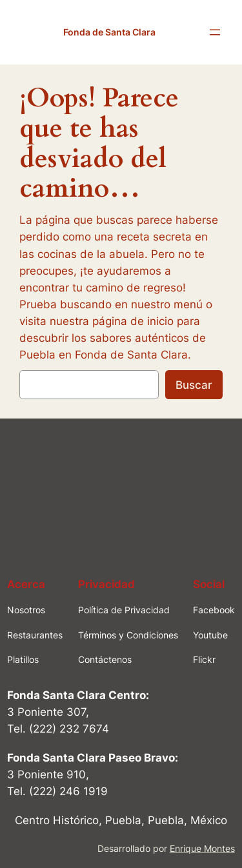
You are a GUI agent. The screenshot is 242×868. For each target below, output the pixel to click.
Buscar (194, 385)
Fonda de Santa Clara (109, 32)
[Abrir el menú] (215, 32)
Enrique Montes (202, 848)
